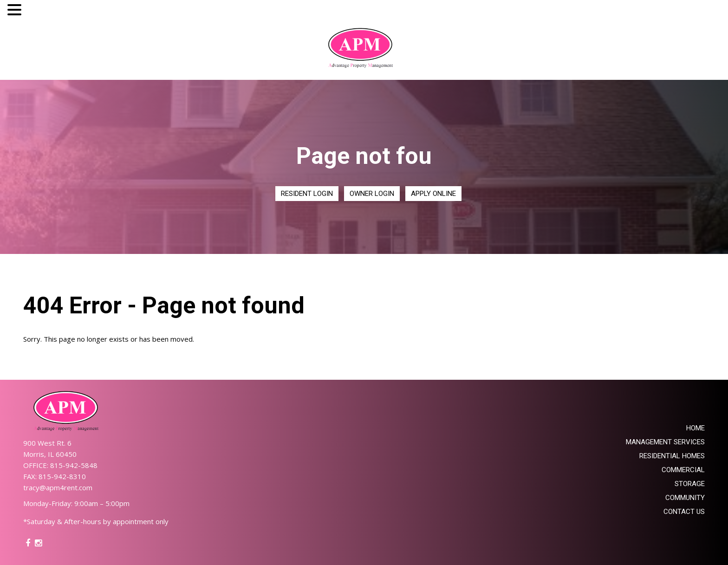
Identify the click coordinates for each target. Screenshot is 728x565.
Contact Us (684, 512)
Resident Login (307, 194)
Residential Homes (672, 456)
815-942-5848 (74, 465)
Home (695, 428)
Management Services (665, 442)
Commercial (683, 470)
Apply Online (433, 194)
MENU (38, 12)
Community (685, 498)
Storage (690, 484)
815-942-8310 (62, 476)
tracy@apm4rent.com (58, 487)
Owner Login (372, 194)
